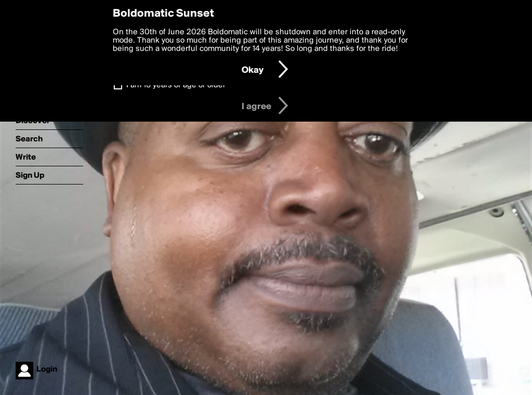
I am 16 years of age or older (176, 85)
